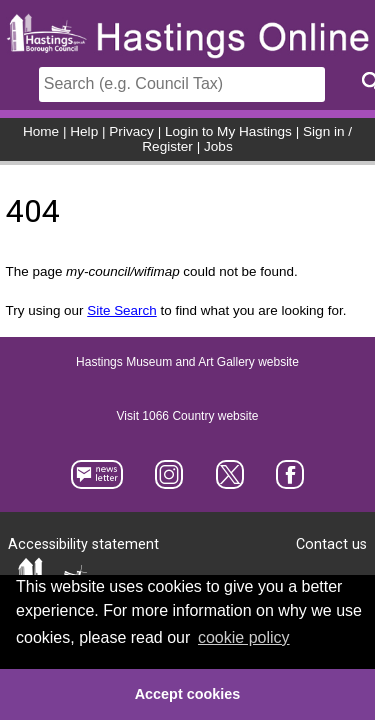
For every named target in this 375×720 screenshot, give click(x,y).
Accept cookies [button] (188, 694)
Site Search (121, 310)
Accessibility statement (83, 544)
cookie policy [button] (244, 637)
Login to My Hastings (228, 131)
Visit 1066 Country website (188, 416)
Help (84, 131)
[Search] (182, 84)
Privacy (131, 131)
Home (41, 131)
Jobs (218, 146)
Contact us (331, 544)
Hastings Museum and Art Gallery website (187, 362)
